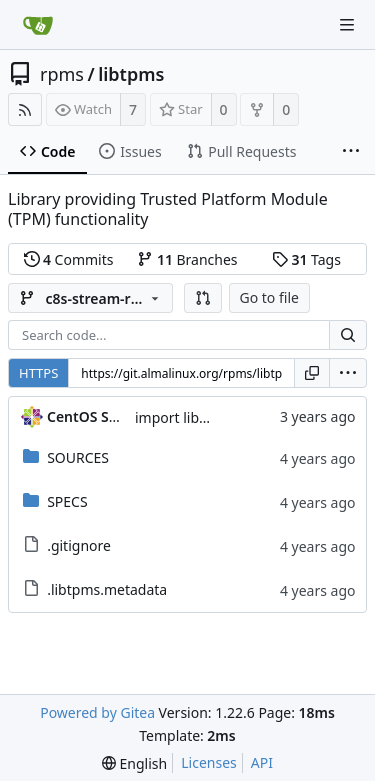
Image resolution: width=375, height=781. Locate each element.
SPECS (67, 501)
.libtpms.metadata (107, 589)
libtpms (131, 74)
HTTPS (38, 373)
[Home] (38, 25)
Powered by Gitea (97, 712)
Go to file (269, 297)
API (262, 762)
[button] (203, 298)
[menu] (348, 373)
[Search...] (348, 335)
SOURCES (78, 457)
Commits (69, 259)
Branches (187, 259)
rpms (62, 74)
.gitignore (79, 545)
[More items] (351, 152)
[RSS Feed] (25, 109)
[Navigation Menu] (347, 25)
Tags (306, 259)
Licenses (209, 762)
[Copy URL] (312, 373)
